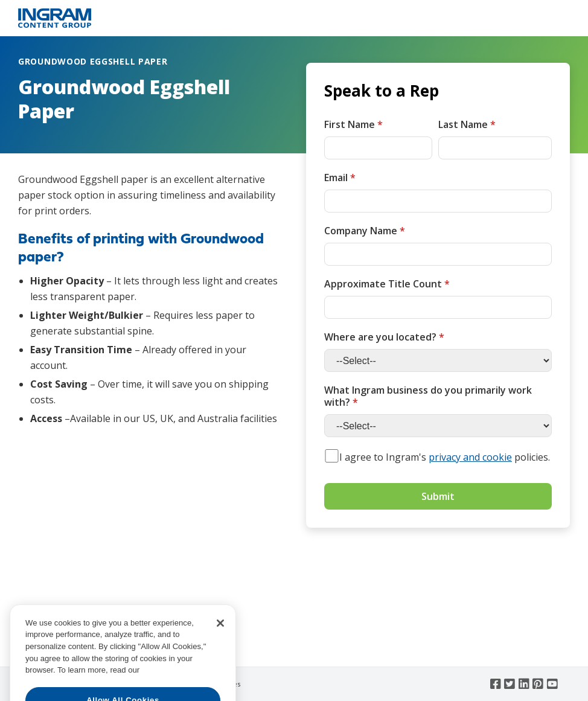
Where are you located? (384, 337)
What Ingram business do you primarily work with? (428, 396)
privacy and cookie (470, 457)
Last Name (467, 124)
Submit (438, 496)
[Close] (220, 648)
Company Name (365, 231)
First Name (353, 124)
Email (340, 178)
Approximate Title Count (387, 284)
